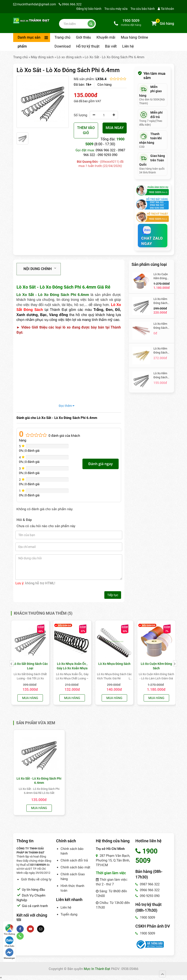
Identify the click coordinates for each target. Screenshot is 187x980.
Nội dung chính (40, 269)
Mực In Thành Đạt (97, 969)
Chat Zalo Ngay (152, 237)
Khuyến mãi (106, 37)
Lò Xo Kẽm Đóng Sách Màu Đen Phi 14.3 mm (162, 301)
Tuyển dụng (69, 914)
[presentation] (12, 663)
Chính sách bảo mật (75, 867)
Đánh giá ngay (100, 464)
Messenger (9, 954)
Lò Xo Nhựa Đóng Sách (114, 664)
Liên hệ (128, 46)
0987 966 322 (147, 884)
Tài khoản (166, 9)
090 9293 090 (107, 155)
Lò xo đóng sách (69, 57)
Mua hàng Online (134, 37)
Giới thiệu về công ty (36, 879)
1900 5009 (145, 918)
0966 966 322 (105, 150)
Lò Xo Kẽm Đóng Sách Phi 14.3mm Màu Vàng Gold (161, 351)
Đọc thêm (67, 406)
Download (63, 46)
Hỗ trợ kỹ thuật (88, 46)
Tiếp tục (113, 595)
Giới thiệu (83, 37)
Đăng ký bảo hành (89, 9)
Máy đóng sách (42, 57)
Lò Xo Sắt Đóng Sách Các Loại (30, 666)
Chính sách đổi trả (74, 860)
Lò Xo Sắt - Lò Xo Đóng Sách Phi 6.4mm (115, 57)
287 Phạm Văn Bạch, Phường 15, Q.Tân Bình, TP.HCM (113, 860)
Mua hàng (30, 698)
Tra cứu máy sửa (116, 9)
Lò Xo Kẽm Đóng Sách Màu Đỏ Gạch (162, 326)
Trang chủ (62, 37)
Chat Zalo (9, 942)
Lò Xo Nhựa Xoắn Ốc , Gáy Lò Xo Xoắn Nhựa (72, 666)
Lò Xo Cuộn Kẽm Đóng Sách (161, 276)
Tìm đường (9, 930)
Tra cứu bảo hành (143, 9)
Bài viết (111, 46)
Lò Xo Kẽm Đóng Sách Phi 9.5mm (160, 376)
